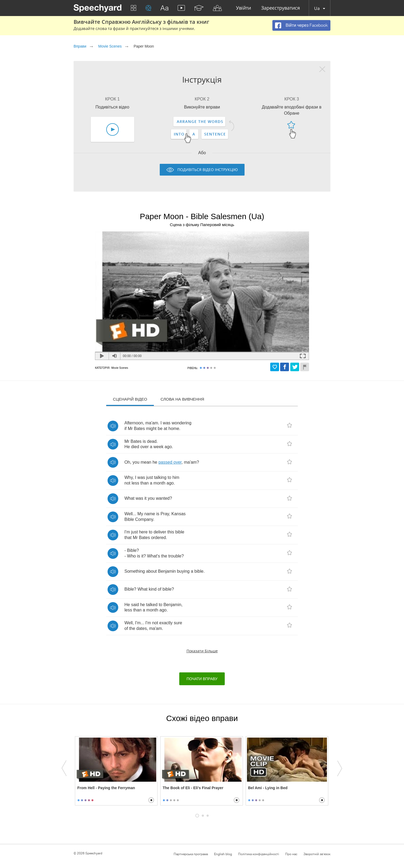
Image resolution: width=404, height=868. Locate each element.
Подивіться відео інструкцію (208, 170)
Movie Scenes (110, 46)
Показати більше (202, 651)
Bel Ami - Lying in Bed (268, 788)
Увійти (243, 8)
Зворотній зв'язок (317, 854)
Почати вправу (202, 679)
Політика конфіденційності (259, 854)
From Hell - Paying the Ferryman (106, 788)
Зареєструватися (281, 8)
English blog (223, 854)
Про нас (291, 854)
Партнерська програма (191, 854)
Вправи (80, 46)
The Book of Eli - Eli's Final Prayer (193, 788)
